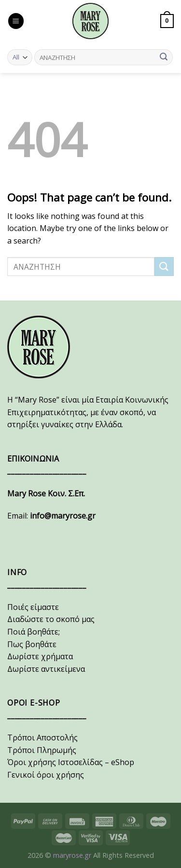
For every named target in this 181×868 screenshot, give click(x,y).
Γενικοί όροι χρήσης (46, 775)
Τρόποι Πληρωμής (42, 750)
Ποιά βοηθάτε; (34, 632)
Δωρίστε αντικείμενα (46, 669)
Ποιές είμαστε (33, 607)
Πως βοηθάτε (32, 644)
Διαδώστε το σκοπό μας (51, 619)
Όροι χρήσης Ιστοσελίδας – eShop (71, 762)
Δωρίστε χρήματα (40, 656)
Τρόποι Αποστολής (42, 738)
